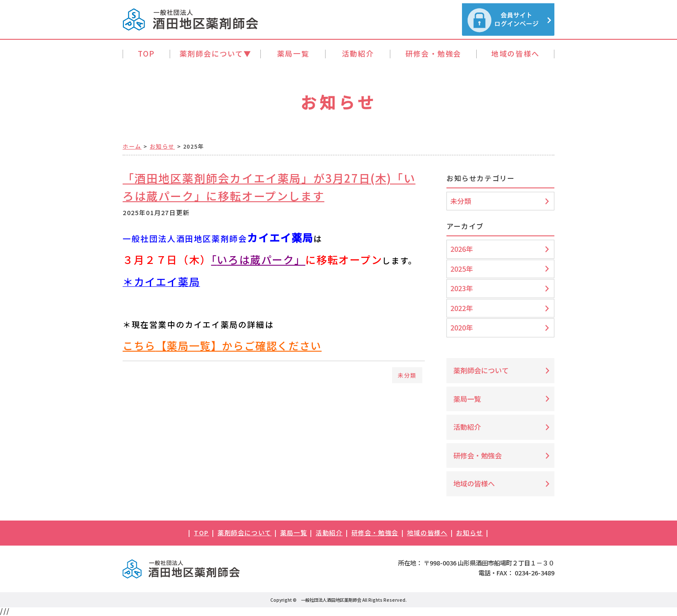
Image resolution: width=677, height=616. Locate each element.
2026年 (462, 249)
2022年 (462, 308)
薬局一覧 (189, 345)
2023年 (462, 288)
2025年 (462, 269)
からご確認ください (272, 345)
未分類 (407, 375)
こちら (139, 345)
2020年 (462, 327)
